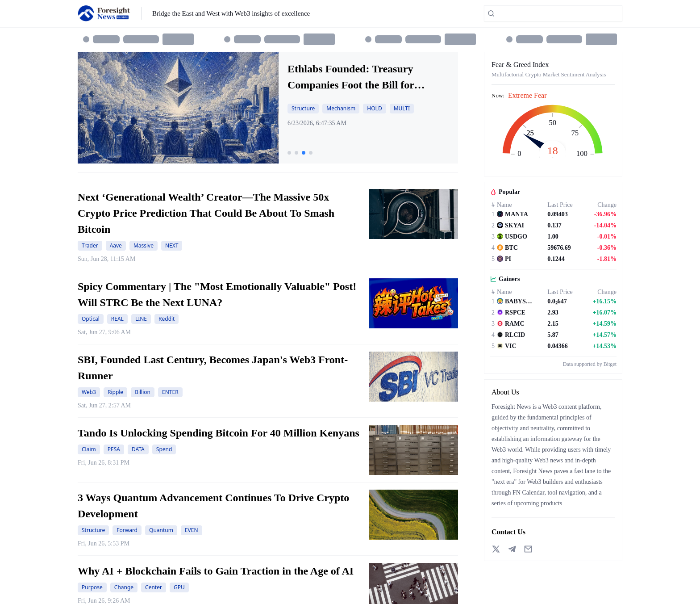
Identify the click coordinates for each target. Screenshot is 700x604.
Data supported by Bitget (590, 364)
